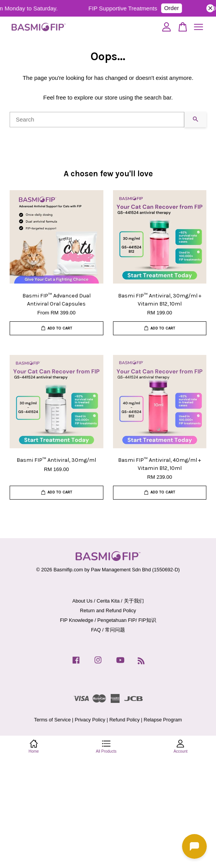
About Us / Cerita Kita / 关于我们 (108, 601)
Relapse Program (163, 720)
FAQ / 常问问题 (108, 630)
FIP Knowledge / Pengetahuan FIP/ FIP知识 (108, 620)
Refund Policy (124, 720)
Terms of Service (52, 720)
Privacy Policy (90, 720)
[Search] (97, 120)
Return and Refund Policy (108, 610)
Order (175, 8)
